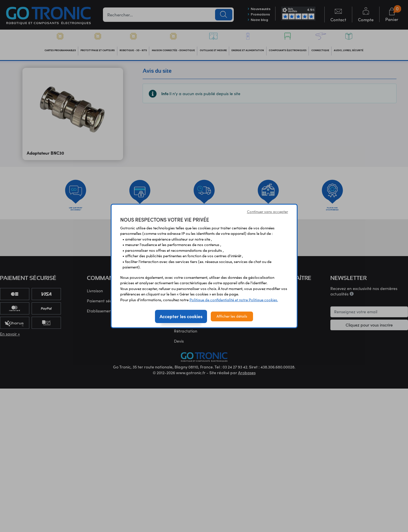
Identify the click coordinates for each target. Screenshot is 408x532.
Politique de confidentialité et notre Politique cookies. (234, 300)
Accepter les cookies (181, 316)
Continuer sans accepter (268, 212)
